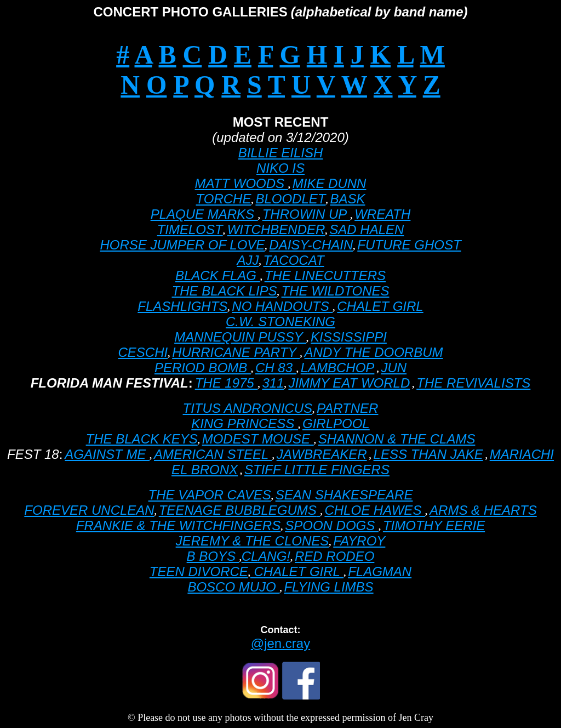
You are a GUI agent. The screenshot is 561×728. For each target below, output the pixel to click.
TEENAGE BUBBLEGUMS (238, 510)
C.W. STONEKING (280, 322)
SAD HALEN (367, 229)
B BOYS (213, 556)
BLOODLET (290, 199)
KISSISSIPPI (349, 337)
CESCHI (143, 352)
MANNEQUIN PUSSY (240, 337)
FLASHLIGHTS (182, 306)
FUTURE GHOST (409, 245)
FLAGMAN (380, 571)
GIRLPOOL (336, 423)
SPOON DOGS (332, 525)
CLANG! (266, 556)
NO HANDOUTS (282, 306)
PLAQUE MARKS (204, 214)
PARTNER (347, 408)
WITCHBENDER (276, 229)
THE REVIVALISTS (473, 383)
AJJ (248, 260)
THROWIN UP (306, 214)
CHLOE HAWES (375, 510)
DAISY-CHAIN (311, 245)
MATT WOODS (242, 183)
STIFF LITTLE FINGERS (317, 470)
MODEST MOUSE (258, 439)
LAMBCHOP (338, 368)
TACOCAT (293, 260)
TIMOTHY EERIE (434, 525)
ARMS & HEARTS (483, 510)
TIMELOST (190, 229)
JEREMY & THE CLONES (253, 541)
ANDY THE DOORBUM (374, 352)
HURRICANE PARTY (236, 352)
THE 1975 (227, 383)
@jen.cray (280, 643)
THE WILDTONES (336, 291)
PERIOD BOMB (203, 368)
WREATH (382, 214)
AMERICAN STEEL (213, 454)
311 (273, 383)
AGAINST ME (107, 454)
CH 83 (276, 368)
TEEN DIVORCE (199, 571)
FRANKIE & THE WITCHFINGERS (178, 525)
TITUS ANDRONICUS (248, 408)
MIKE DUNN (330, 183)
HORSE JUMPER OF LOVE (182, 245)
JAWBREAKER (322, 454)
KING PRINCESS (245, 423)
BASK (347, 199)
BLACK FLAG (218, 275)
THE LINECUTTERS (325, 275)
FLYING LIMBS (328, 587)
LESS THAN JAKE (428, 454)
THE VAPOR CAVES (210, 495)
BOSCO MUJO (233, 587)
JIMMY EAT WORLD (349, 383)
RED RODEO (334, 556)
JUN (394, 368)
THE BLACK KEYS (142, 439)
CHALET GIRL (380, 306)
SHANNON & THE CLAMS (397, 439)
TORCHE (224, 199)
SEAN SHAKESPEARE (344, 495)
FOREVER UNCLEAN (89, 510)
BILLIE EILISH (281, 153)
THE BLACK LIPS (225, 291)
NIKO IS (280, 168)
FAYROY (359, 541)
